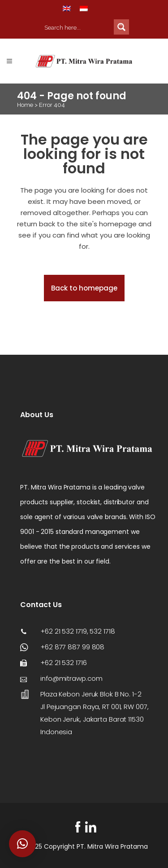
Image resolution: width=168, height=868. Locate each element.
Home (25, 105)
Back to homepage (84, 288)
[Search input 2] (77, 27)
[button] (22, 844)
